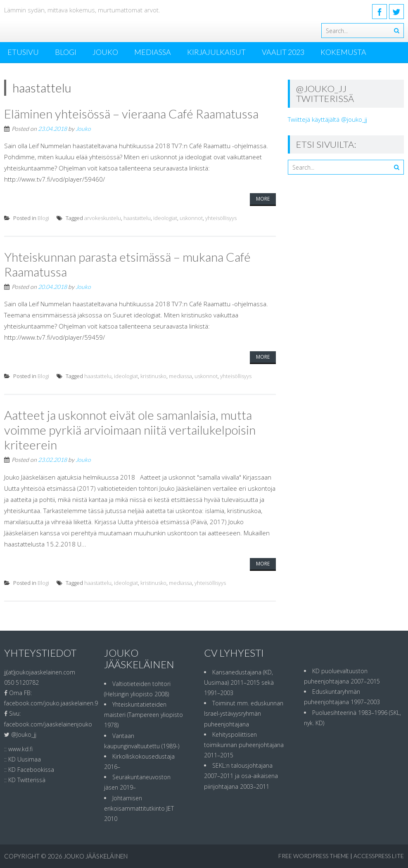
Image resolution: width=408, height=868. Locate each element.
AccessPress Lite (379, 856)
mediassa (180, 376)
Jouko (105, 52)
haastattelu (137, 218)
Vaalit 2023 (283, 52)
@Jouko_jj (24, 734)
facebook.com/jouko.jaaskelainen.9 (51, 703)
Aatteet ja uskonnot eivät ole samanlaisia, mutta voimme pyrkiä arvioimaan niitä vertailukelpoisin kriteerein (130, 430)
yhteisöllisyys (221, 218)
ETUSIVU (23, 52)
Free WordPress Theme (314, 856)
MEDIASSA (153, 52)
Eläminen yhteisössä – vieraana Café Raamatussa (131, 114)
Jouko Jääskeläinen (96, 856)
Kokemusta (343, 52)
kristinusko (153, 376)
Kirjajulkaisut (216, 52)
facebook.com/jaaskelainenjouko (48, 724)
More (263, 199)
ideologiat (165, 218)
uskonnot (191, 218)
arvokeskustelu (103, 218)
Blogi (66, 52)
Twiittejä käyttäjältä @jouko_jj (327, 119)
